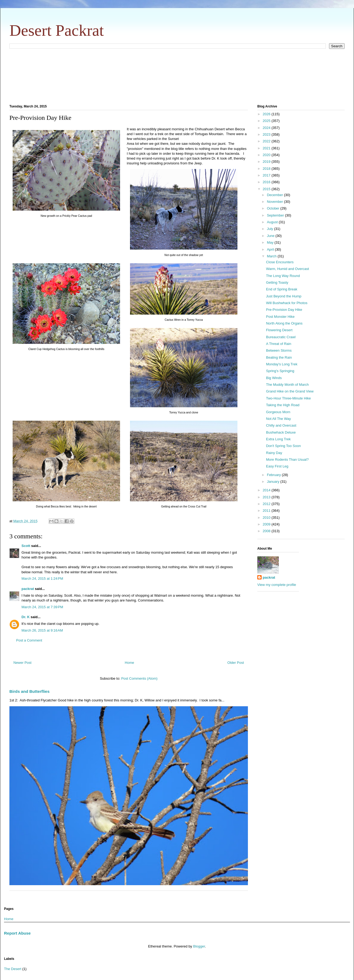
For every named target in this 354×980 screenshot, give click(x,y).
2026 (267, 114)
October (274, 208)
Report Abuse (17, 933)
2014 (267, 490)
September (276, 215)
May (271, 242)
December (276, 195)
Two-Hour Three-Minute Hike (288, 398)
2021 (267, 148)
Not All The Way (278, 419)
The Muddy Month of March (287, 385)
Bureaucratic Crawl (281, 337)
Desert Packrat (57, 30)
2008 (267, 531)
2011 (267, 511)
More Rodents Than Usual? (287, 460)
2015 (267, 189)
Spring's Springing (280, 371)
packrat (28, 589)
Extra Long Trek (278, 439)
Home (130, 663)
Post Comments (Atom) (139, 678)
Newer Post (22, 663)
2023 (267, 134)
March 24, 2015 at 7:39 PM (42, 607)
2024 (267, 128)
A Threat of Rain (279, 344)
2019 (267, 162)
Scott (26, 546)
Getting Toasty (277, 282)
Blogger (199, 946)
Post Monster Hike (280, 317)
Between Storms (279, 350)
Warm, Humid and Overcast (287, 269)
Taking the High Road (283, 405)
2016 (267, 182)
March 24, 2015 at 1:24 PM (42, 579)
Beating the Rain (279, 357)
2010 (267, 518)
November (276, 202)
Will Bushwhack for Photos (287, 303)
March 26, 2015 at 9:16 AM (42, 630)
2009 (267, 524)
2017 (267, 175)
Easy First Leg (277, 466)
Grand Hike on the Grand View (290, 391)
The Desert (13, 969)
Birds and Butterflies (30, 691)
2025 (267, 121)
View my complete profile (277, 585)
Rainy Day (274, 453)
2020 (267, 155)
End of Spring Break (281, 289)
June (271, 236)
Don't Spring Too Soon (283, 446)
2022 (267, 141)
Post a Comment (29, 640)
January (274, 482)
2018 (267, 169)
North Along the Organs (284, 323)
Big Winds (274, 378)
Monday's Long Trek (282, 364)
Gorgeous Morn (278, 412)
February (274, 475)
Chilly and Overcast (281, 425)
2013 (267, 497)
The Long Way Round (283, 276)
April (271, 249)
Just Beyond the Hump (284, 296)
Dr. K (26, 617)
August (273, 222)
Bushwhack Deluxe (281, 432)
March (272, 256)
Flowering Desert (279, 330)
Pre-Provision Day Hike (284, 310)
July (271, 229)
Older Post (236, 663)
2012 (267, 504)
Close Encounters (280, 262)
